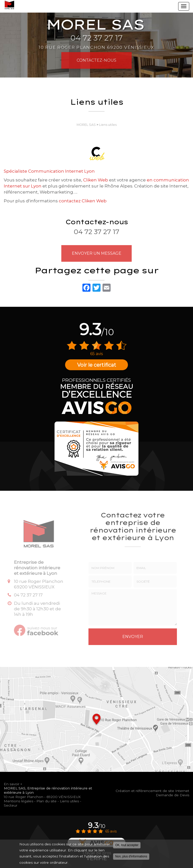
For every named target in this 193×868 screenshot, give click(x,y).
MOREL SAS (86, 125)
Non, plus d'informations (131, 857)
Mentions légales (18, 801)
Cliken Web (96, 180)
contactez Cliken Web (83, 201)
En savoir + (13, 784)
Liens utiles (108, 125)
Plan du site (46, 801)
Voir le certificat (97, 365)
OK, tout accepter (127, 846)
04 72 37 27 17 (97, 232)
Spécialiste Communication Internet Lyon (49, 171)
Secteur (11, 805)
